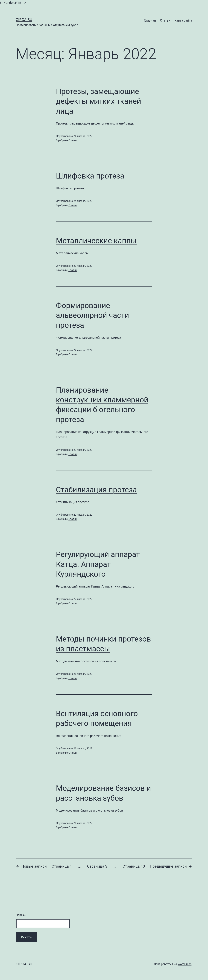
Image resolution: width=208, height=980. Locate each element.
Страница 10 (134, 866)
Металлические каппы (96, 241)
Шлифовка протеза (90, 176)
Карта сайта (183, 20)
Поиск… (21, 915)
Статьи (165, 20)
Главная (150, 20)
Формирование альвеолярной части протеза (93, 315)
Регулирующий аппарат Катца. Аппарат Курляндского (98, 564)
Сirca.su (24, 20)
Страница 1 (62, 866)
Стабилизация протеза (96, 490)
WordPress (185, 964)
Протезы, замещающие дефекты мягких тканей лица (99, 101)
